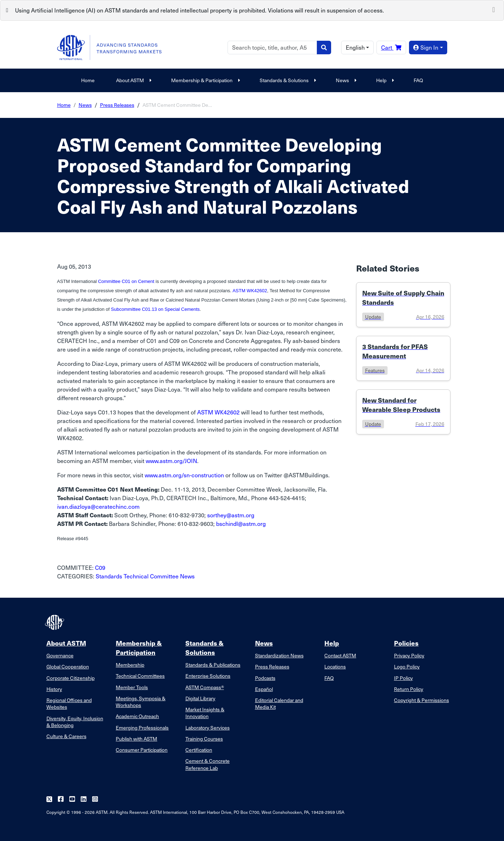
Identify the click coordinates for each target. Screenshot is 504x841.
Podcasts (265, 678)
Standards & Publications (213, 665)
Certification (199, 750)
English (355, 47)
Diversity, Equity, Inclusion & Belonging (75, 722)
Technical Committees (140, 676)
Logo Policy (407, 666)
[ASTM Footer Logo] (55, 622)
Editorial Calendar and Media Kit (279, 703)
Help (384, 80)
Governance (60, 655)
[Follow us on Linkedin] (84, 799)
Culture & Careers (66, 736)
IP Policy (403, 678)
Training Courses (204, 739)
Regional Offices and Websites (69, 703)
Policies (406, 643)
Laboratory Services (208, 728)
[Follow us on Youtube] (72, 799)
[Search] (272, 48)
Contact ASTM (340, 655)
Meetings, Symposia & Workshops (141, 702)
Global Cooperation (68, 666)
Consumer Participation (142, 750)
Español (264, 689)
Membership (130, 665)
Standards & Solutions (287, 80)
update (373, 317)
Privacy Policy (409, 655)
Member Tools (132, 687)
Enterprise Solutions (208, 676)
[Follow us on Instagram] (95, 799)
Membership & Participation (205, 80)
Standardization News (279, 655)
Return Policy (409, 689)
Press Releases (117, 105)
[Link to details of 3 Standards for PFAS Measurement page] (403, 358)
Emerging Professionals (142, 728)
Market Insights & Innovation (205, 713)
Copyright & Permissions (421, 700)
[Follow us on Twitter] (49, 799)
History (54, 689)
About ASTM (133, 80)
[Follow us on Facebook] (61, 799)
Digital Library (200, 698)
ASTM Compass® (205, 687)
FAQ (418, 80)
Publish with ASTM (136, 739)
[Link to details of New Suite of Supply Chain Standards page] (403, 305)
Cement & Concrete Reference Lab (208, 764)
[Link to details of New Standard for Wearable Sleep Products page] (403, 412)
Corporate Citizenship (71, 678)
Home (88, 80)
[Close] (494, 9)
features (375, 370)
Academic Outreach (137, 716)
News (345, 80)
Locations (335, 666)
